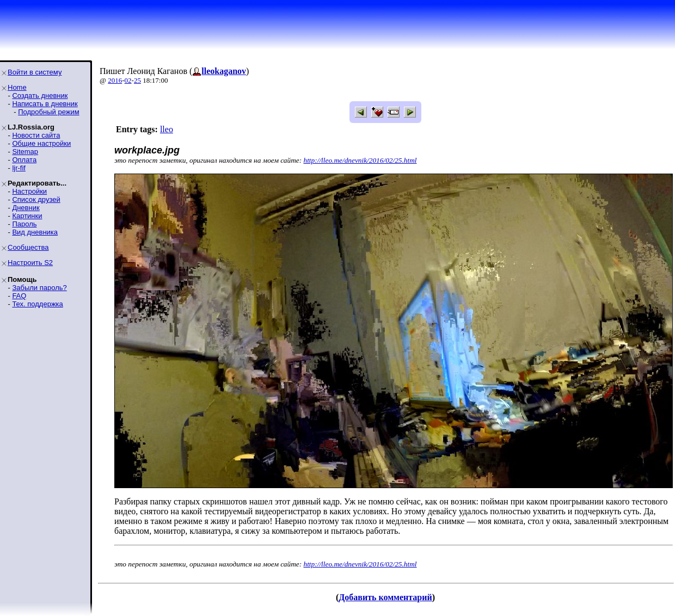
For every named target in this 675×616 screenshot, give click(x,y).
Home (17, 87)
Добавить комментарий (385, 597)
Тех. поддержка (37, 304)
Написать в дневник (45, 104)
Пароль (24, 224)
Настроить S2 (30, 263)
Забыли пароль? (39, 288)
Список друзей (36, 199)
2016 (115, 80)
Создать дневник (40, 96)
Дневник (26, 208)
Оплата (24, 160)
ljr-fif (19, 168)
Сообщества (28, 247)
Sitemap (25, 152)
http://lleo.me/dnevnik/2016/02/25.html (360, 160)
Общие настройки (41, 143)
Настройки (29, 191)
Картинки (27, 216)
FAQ (19, 296)
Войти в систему (35, 72)
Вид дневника (35, 232)
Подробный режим (48, 112)
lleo (167, 129)
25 (137, 80)
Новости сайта (36, 135)
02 (128, 80)
